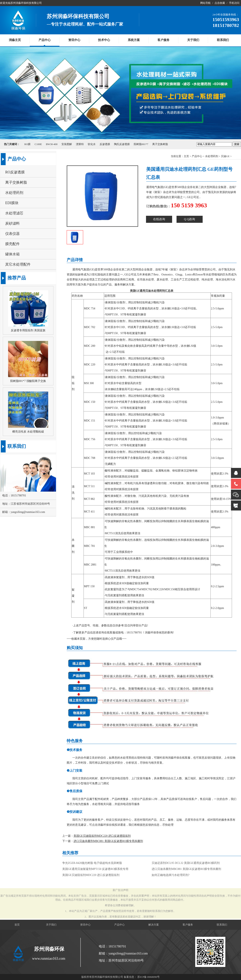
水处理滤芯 (14, 213)
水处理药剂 (212, 156)
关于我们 (193, 40)
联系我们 (223, 40)
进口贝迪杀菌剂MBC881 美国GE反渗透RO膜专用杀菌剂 (108, 841)
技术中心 (104, 40)
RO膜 (27, 144)
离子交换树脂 (160, 144)
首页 (17, 925)
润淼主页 (15, 40)
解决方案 (154, 925)
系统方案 (134, 40)
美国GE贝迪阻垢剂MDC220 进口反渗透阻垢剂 (102, 836)
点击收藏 (220, 3)
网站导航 (205, 3)
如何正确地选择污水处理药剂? (171, 875)
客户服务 (163, 40)
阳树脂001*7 (141, 144)
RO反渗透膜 (15, 172)
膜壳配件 (12, 244)
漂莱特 (80, 144)
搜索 (237, 144)
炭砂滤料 (12, 223)
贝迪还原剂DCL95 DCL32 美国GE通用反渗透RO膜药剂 (186, 863)
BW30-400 (52, 144)
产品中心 (45, 40)
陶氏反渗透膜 (122, 144)
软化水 (92, 144)
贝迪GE (225, 156)
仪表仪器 (12, 234)
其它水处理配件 (18, 264)
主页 (186, 156)
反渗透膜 (105, 144)
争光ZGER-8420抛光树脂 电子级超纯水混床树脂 (92, 863)
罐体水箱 (12, 254)
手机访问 (234, 3)
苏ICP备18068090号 (149, 977)
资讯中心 (74, 40)
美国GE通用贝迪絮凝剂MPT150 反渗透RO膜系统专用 (95, 869)
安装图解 (67, 144)
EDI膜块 (12, 203)
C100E (38, 144)
